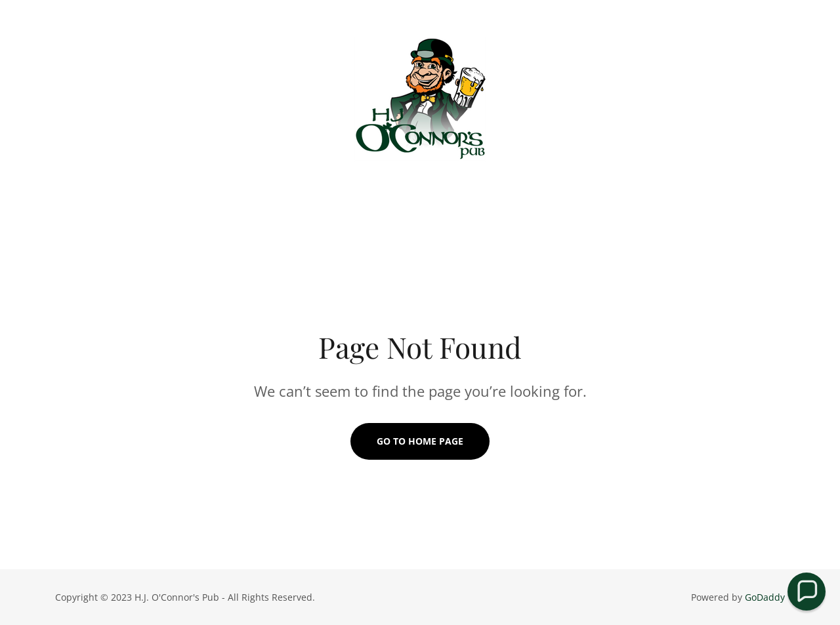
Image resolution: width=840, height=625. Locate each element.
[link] (420, 101)
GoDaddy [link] (765, 597)
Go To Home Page (420, 441)
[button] (807, 592)
